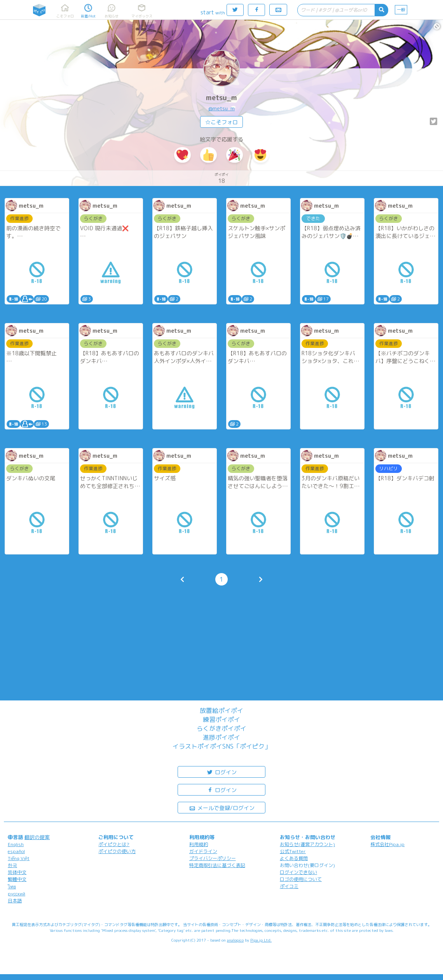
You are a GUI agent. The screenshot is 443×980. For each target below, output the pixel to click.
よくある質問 (294, 858)
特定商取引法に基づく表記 (217, 865)
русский (17, 894)
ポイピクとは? (114, 844)
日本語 (15, 901)
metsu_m (221, 98)
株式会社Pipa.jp (387, 844)
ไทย (12, 887)
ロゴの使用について (301, 879)
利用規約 (199, 844)
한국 (12, 865)
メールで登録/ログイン (222, 807)
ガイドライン (203, 851)
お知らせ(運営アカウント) (307, 844)
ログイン (221, 772)
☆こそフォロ (221, 122)
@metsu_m (221, 108)
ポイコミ (289, 886)
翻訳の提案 (37, 837)
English (16, 844)
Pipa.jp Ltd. (261, 940)
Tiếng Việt (19, 858)
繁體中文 (17, 879)
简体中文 (17, 872)
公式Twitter (293, 851)
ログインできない (298, 872)
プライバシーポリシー (213, 858)
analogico (235, 940)
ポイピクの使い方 (117, 851)
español (16, 851)
